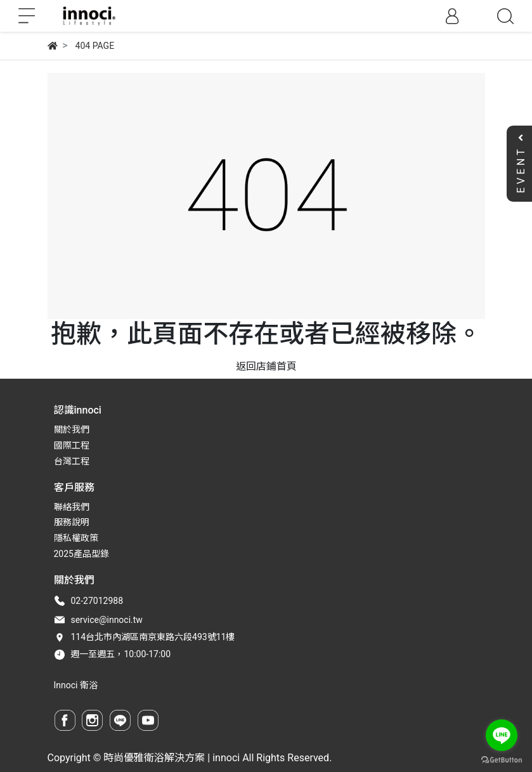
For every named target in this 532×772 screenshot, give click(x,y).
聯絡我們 (72, 507)
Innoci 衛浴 (76, 685)
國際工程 (72, 445)
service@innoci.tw (106, 620)
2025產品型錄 (81, 554)
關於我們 (72, 429)
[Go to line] (502, 735)
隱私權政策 (76, 538)
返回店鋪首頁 (266, 366)
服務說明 (72, 522)
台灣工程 (72, 461)
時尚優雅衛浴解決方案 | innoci (172, 758)
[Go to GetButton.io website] (502, 759)
